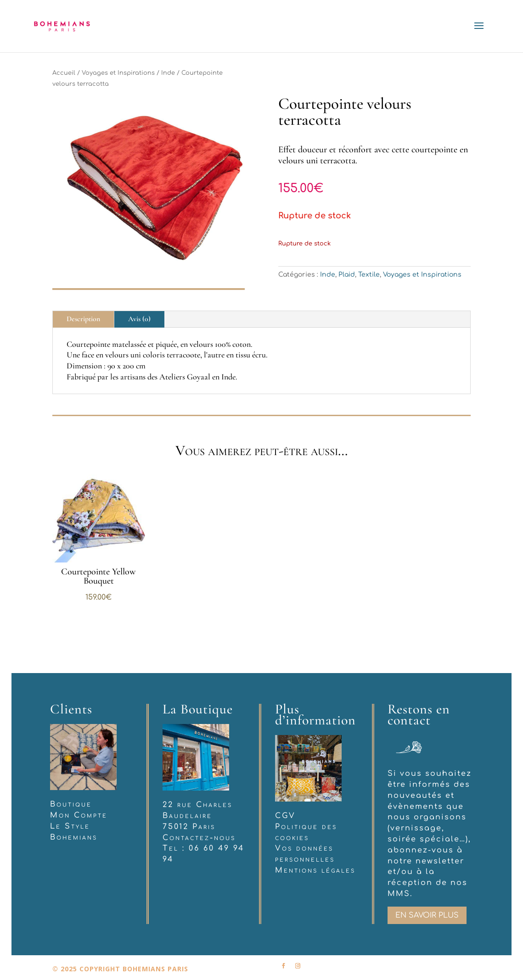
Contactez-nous (199, 838)
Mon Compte (79, 815)
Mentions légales (315, 870)
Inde (168, 73)
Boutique (71, 804)
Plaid (347, 275)
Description (83, 319)
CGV (285, 816)
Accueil (64, 73)
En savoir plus (427, 915)
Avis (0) (139, 319)
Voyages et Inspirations (118, 73)
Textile (369, 275)
